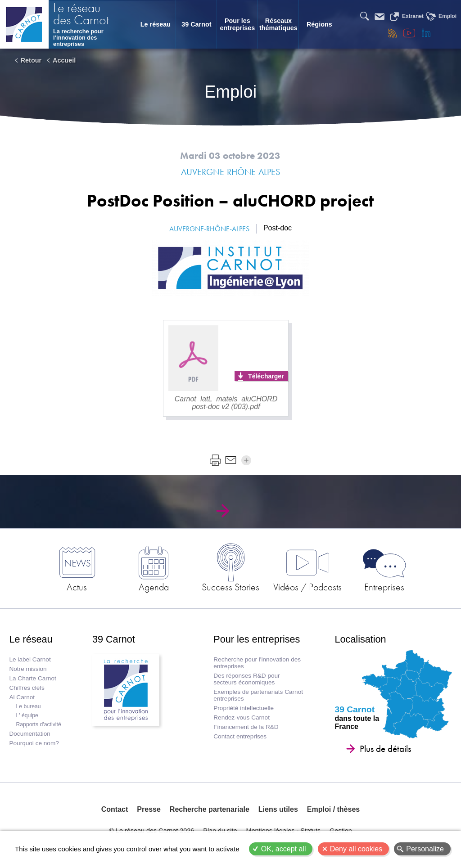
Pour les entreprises (238, 24)
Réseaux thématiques (278, 24)
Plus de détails (385, 749)
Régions (319, 24)
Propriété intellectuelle (244, 708)
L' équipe (27, 715)
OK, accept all (284, 849)
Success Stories (230, 587)
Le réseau (156, 24)
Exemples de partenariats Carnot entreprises (258, 695)
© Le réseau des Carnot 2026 (151, 831)
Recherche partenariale (210, 809)
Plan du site (220, 831)
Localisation (361, 639)
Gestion (341, 831)
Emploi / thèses (333, 809)
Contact (115, 809)
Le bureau (28, 706)
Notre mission (28, 669)
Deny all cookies (356, 849)
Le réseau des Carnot (81, 15)
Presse (149, 809)
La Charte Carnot (32, 678)
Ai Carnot (22, 697)
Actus (77, 587)
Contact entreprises (240, 736)
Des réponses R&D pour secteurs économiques (246, 679)
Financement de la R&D (246, 727)
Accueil (64, 60)
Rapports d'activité (38, 724)
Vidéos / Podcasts (307, 587)
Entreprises (384, 587)
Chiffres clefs (27, 688)
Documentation (29, 734)
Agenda (154, 587)
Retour (31, 60)
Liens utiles (278, 809)
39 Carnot (196, 24)
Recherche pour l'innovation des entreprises (257, 663)
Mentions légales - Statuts (284, 831)
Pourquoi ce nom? (34, 743)
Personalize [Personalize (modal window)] (425, 849)
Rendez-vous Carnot (242, 717)
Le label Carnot (30, 659)
